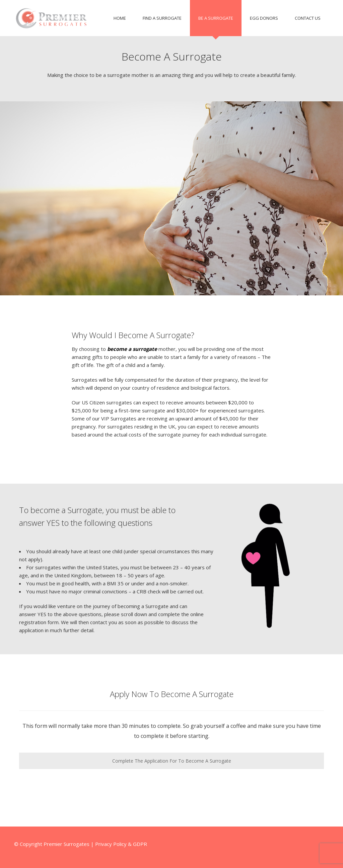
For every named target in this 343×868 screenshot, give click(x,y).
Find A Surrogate (162, 18)
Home (120, 18)
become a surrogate (132, 349)
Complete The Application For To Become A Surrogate (172, 761)
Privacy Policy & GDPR (121, 844)
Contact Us (308, 18)
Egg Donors (264, 18)
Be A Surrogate (216, 18)
